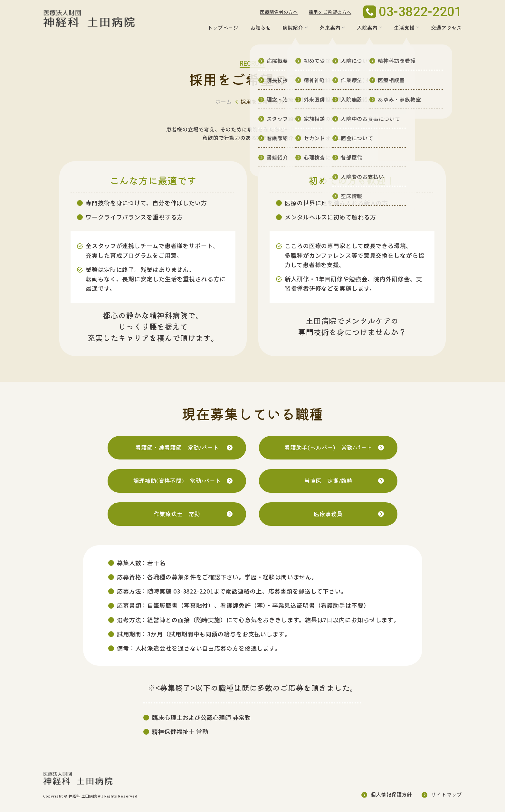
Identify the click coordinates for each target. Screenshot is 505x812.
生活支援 (404, 27)
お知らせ (261, 27)
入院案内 (367, 27)
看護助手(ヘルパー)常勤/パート (328, 447)
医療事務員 (328, 514)
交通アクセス (446, 27)
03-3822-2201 (193, 591)
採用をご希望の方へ (330, 12)
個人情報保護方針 (391, 794)
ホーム (224, 101)
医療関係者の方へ (279, 12)
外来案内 (330, 27)
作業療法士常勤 (177, 514)
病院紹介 (293, 27)
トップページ (223, 27)
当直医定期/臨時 (328, 481)
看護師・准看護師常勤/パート (177, 447)
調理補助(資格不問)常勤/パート (177, 481)
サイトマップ (446, 794)
